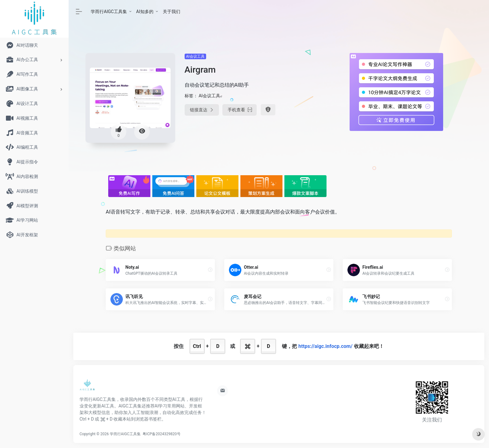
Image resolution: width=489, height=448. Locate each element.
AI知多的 (145, 12)
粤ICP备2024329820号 (162, 434)
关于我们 (172, 12)
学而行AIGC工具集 (109, 12)
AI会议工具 (195, 56)
